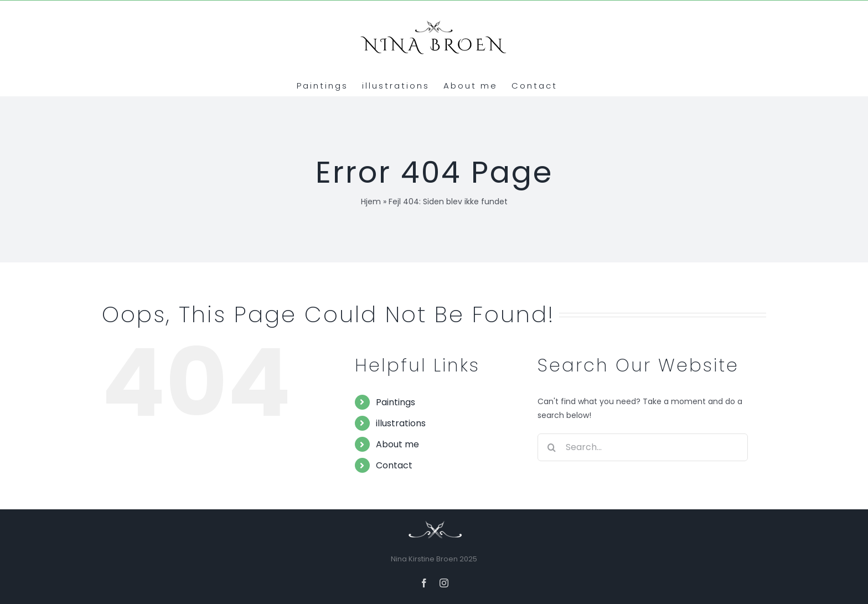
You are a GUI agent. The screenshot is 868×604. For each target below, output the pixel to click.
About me (397, 444)
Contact (394, 465)
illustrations (401, 423)
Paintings (396, 402)
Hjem (371, 202)
